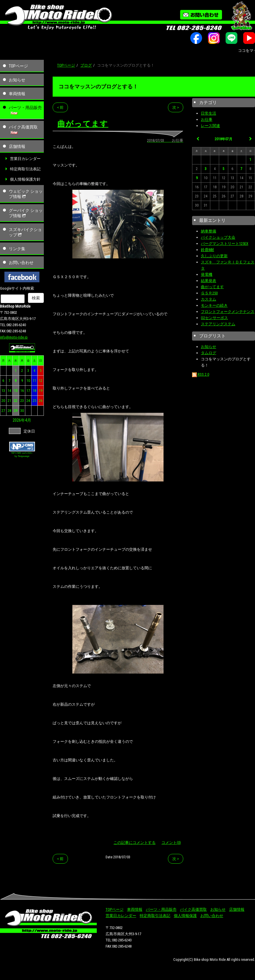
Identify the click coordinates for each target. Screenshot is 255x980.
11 (34, 381)
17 (28, 391)
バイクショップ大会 (218, 237)
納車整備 (209, 231)
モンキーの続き (214, 305)
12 (41, 381)
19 (41, 391)
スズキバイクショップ (25, 232)
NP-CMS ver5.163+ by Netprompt (22, 454)
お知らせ (17, 80)
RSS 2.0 (201, 374)
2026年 (19, 420)
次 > (176, 107)
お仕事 (207, 119)
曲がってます (212, 287)
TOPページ (18, 66)
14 (9, 391)
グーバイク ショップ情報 (26, 213)
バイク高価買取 (23, 127)
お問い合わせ (21, 263)
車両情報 (17, 94)
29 (16, 411)
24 (28, 401)
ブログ (86, 65)
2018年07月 (224, 139)
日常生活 (209, 113)
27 (3, 411)
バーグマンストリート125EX (225, 244)
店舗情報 (17, 146)
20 (3, 401)
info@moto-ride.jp (14, 337)
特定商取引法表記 (25, 169)
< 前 (60, 107)
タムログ (209, 353)
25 (34, 401)
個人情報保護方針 (25, 179)
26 (41, 401)
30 (22, 411)
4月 (28, 420)
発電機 (207, 274)
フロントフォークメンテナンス (228, 312)
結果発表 (209, 281)
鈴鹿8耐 (207, 250)
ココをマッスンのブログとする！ (98, 86)
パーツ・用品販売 (25, 108)
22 (16, 401)
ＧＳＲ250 (209, 293)
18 (34, 391)
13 (3, 391)
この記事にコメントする (135, 843)
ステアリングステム (218, 324)
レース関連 (210, 126)
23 (22, 401)
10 (28, 381)
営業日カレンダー (25, 159)
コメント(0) (171, 843)
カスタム (209, 299)
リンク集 (17, 249)
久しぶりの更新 (214, 256)
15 (16, 391)
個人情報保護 (185, 916)
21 (9, 401)
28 (9, 411)
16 (22, 391)
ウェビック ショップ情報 (26, 194)
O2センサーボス (214, 318)
